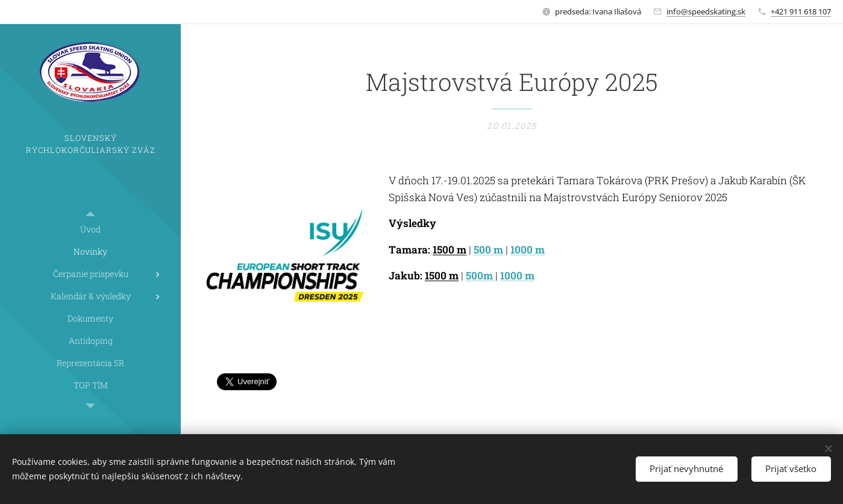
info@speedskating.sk (706, 11)
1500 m (450, 250)
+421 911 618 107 (801, 11)
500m (481, 275)
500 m (488, 250)
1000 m (528, 250)
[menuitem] (90, 229)
